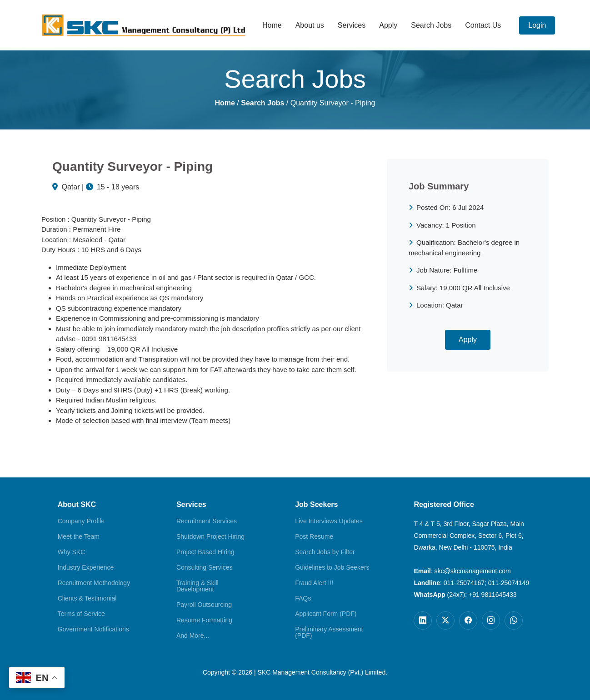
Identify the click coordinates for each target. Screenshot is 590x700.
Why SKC (72, 552)
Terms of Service (81, 614)
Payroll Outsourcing (204, 605)
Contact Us (483, 25)
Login (537, 25)
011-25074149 (509, 583)
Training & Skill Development (197, 586)
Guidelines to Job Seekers (332, 567)
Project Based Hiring (205, 552)
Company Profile (81, 521)
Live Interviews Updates (329, 521)
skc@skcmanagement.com (473, 571)
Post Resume (314, 536)
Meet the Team (79, 536)
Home (272, 25)
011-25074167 (464, 583)
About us (310, 25)
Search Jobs (431, 25)
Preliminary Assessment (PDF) (329, 632)
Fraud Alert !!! (314, 583)
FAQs (303, 598)
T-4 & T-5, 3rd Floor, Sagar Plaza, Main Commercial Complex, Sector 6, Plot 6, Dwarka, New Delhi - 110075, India (469, 536)
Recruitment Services (207, 521)
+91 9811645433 (493, 595)
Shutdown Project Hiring (210, 536)
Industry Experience (86, 567)
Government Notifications (93, 629)
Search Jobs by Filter (325, 552)
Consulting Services (205, 567)
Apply (388, 25)
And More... (193, 635)
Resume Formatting (204, 620)
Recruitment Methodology (94, 583)
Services (352, 25)
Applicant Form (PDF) (326, 614)
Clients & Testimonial (87, 598)
